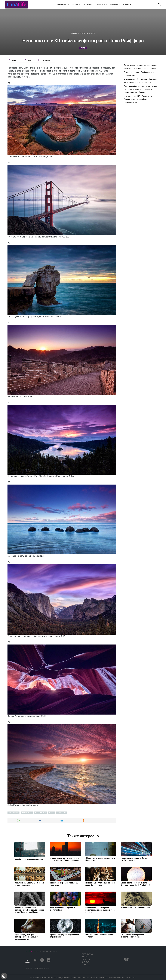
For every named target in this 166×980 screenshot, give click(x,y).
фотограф (62, 813)
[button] (4, 976)
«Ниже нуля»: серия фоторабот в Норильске (100, 859)
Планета (86, 965)
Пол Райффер (41, 813)
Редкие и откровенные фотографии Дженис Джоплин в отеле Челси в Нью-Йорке (29, 910)
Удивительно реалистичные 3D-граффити (64, 884)
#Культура (101, 5)
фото (83, 48)
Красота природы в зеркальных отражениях (64, 936)
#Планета (114, 5)
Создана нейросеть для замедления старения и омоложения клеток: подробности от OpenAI (140, 89)
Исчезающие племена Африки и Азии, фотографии (100, 884)
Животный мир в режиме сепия (135, 908)
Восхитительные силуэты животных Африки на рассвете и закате (100, 910)
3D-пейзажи (14, 813)
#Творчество (62, 5)
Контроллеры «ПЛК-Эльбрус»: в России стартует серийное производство (138, 99)
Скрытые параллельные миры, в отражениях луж (29, 884)
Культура (86, 962)
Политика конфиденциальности (37, 968)
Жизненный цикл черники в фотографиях (62, 909)
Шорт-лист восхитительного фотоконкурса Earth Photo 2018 (135, 884)
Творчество (87, 954)
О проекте (127, 5)
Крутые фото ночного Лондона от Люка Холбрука (135, 859)
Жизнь (85, 957)
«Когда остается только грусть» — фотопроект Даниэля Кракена (65, 859)
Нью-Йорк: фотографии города (29, 859)
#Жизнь (75, 5)
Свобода (86, 959)
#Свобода (88, 5)
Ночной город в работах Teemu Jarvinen (100, 936)
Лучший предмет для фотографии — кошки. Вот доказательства (26, 937)
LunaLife (29, 951)
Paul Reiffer (27, 813)
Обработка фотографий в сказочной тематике (133, 936)
